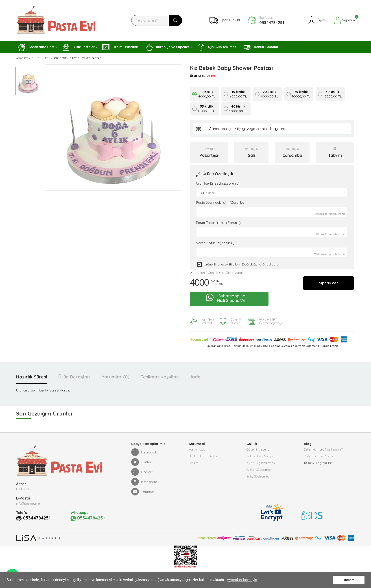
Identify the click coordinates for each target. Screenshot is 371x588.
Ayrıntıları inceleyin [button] (242, 580)
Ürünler (42, 58)
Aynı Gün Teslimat (217, 47)
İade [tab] (196, 377)
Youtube (143, 492)
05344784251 (272, 23)
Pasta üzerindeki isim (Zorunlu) (220, 202)
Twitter (141, 462)
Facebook (144, 452)
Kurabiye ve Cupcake (168, 47)
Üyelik (317, 20)
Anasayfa (23, 58)
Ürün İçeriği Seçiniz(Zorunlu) (218, 183)
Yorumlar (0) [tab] (116, 377)
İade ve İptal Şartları (260, 456)
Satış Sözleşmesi (258, 476)
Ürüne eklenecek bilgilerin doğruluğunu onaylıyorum (243, 264)
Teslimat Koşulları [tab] (160, 377)
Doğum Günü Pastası (319, 456)
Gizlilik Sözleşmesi (259, 470)
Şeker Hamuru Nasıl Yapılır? (323, 449)
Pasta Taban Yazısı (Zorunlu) (218, 223)
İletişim (194, 463)
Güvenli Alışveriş (258, 449)
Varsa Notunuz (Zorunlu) (215, 243)
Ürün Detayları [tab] (74, 377)
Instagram (144, 482)
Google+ (143, 472)
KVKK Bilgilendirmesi (261, 463)
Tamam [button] (349, 580)
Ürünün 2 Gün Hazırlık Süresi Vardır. (217, 273)
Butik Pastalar (79, 47)
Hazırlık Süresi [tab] (32, 377)
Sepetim (344, 20)
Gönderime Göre (36, 47)
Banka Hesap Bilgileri (203, 456)
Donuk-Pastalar (261, 47)
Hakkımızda (197, 449)
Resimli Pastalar (120, 47)
